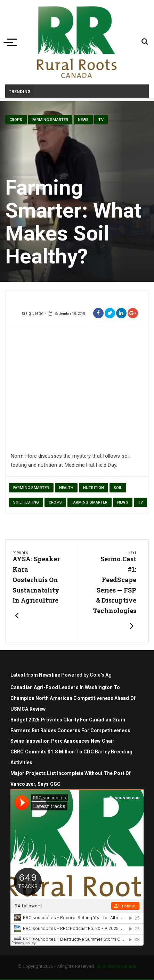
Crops (16, 120)
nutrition (94, 488)
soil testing (26, 502)
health (66, 488)
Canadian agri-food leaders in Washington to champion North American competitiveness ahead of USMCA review (73, 698)
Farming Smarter (50, 120)
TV (101, 120)
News (83, 120)
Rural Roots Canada (116, 966)
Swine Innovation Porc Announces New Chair (62, 741)
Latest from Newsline (35, 675)
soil (118, 488)
